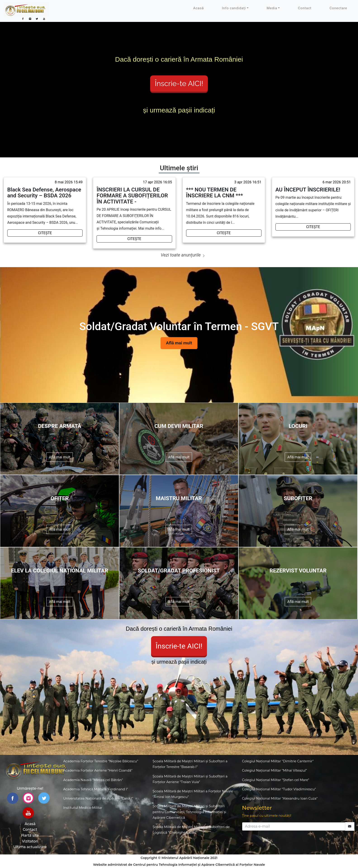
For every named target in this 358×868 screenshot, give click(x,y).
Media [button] (272, 8)
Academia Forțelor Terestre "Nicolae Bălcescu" (101, 761)
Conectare (338, 8)
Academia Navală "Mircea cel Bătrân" (93, 780)
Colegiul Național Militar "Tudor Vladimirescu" (279, 789)
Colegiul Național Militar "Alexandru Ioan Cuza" (280, 798)
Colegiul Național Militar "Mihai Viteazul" (274, 770)
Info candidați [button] (234, 8)
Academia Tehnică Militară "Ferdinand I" (96, 789)
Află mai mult (179, 343)
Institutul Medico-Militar (83, 808)
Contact (305, 8)
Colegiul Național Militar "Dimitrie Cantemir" (278, 761)
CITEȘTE (45, 233)
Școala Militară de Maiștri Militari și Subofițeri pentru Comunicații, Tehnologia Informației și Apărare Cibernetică (189, 812)
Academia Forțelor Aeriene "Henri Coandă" (98, 770)
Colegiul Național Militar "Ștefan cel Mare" (276, 780)
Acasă (198, 8)
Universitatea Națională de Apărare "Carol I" (98, 798)
